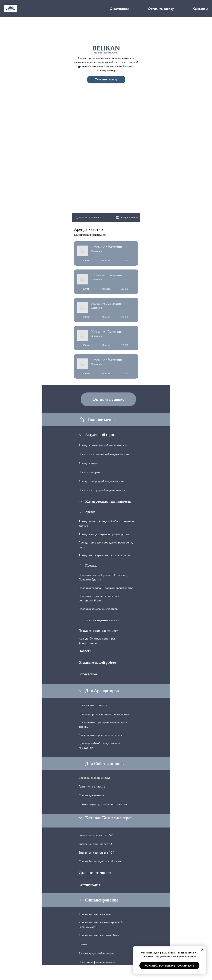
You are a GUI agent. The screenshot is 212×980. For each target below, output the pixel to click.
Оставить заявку (161, 9)
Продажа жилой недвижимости (99, 631)
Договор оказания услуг (94, 778)
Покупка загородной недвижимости (102, 490)
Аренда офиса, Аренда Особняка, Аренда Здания (106, 524)
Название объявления (107, 247)
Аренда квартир (89, 463)
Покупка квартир (90, 472)
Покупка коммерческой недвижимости (104, 454)
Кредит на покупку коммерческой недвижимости (101, 925)
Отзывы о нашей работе (97, 662)
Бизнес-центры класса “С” (96, 853)
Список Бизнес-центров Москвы (100, 861)
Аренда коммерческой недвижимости (103, 445)
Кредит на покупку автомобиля (99, 935)
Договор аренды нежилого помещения (104, 714)
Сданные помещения (95, 873)
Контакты (200, 9)
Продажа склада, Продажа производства (106, 588)
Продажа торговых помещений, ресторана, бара (99, 598)
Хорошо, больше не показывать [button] (169, 966)
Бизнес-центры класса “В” (96, 844)
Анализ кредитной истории (96, 953)
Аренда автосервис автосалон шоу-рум (105, 555)
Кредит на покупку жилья (95, 914)
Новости (85, 651)
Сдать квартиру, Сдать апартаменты (103, 804)
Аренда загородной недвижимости (101, 481)
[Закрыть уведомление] (202, 950)
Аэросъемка (88, 674)
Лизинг (83, 944)
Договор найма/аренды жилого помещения (99, 745)
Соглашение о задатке (94, 705)
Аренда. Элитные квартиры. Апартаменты (97, 641)
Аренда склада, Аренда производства (104, 534)
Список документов (91, 795)
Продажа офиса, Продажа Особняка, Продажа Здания (103, 577)
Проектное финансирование (97, 962)
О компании (119, 9)
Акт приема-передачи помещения (101, 735)
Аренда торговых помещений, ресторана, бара (106, 545)
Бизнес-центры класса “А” (96, 835)
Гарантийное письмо (92, 786)
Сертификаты (89, 885)
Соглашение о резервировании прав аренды (103, 724)
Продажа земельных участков (98, 609)
